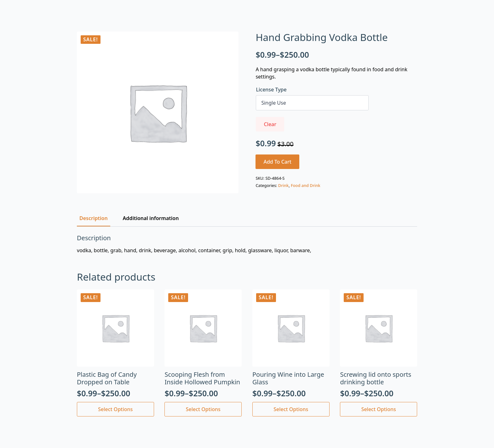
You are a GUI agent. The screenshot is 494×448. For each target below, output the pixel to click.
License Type (271, 90)
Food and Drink (306, 185)
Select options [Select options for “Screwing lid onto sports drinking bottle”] (379, 409)
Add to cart (277, 162)
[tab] (94, 218)
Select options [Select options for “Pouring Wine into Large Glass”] (291, 409)
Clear (270, 124)
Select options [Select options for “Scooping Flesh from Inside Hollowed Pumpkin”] (203, 409)
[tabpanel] (247, 244)
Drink (283, 185)
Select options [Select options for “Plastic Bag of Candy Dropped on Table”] (115, 409)
